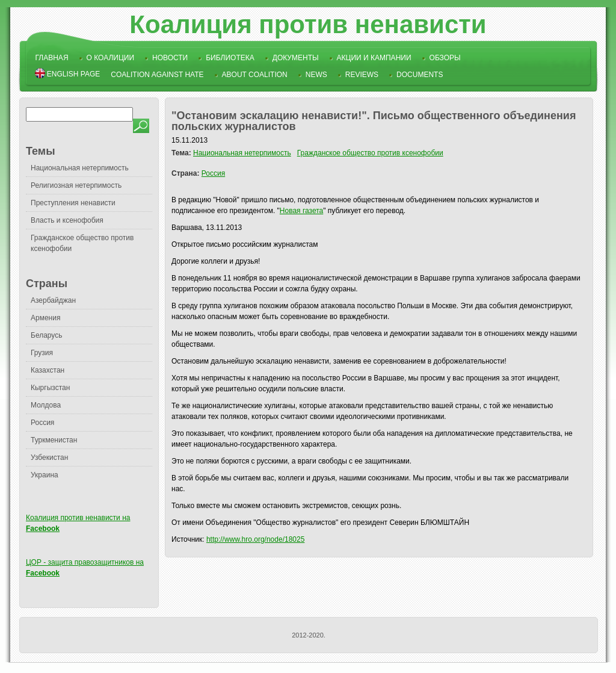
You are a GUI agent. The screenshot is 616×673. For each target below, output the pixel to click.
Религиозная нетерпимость (76, 185)
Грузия (42, 353)
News (316, 75)
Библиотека (230, 58)
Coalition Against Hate (157, 75)
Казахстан (48, 370)
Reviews (362, 75)
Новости (170, 58)
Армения (45, 318)
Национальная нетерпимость (80, 168)
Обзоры (445, 58)
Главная (52, 58)
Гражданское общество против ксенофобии (370, 153)
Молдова (46, 405)
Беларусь (46, 335)
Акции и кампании (374, 58)
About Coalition (255, 75)
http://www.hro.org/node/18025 (255, 539)
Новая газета (301, 211)
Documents (420, 75)
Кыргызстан (50, 388)
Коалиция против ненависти (308, 24)
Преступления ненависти (73, 203)
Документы (296, 58)
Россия (42, 423)
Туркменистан (54, 440)
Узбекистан (49, 457)
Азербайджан (53, 300)
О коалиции (111, 58)
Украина (45, 475)
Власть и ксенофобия (67, 220)
